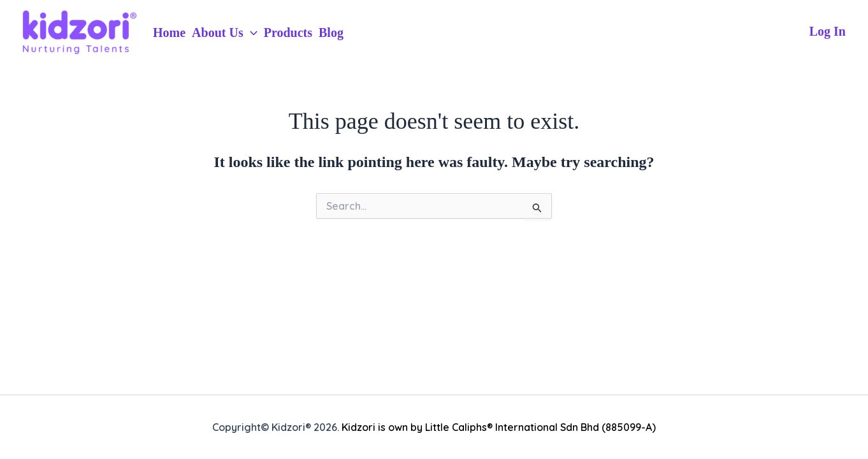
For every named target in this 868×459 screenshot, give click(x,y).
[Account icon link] (828, 32)
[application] (250, 33)
